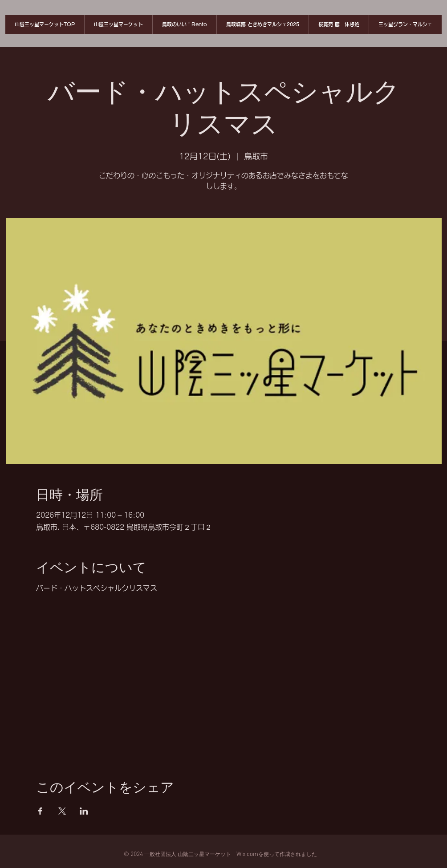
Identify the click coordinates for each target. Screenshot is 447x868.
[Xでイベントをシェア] (62, 811)
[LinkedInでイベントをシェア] (84, 811)
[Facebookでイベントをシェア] (40, 811)
